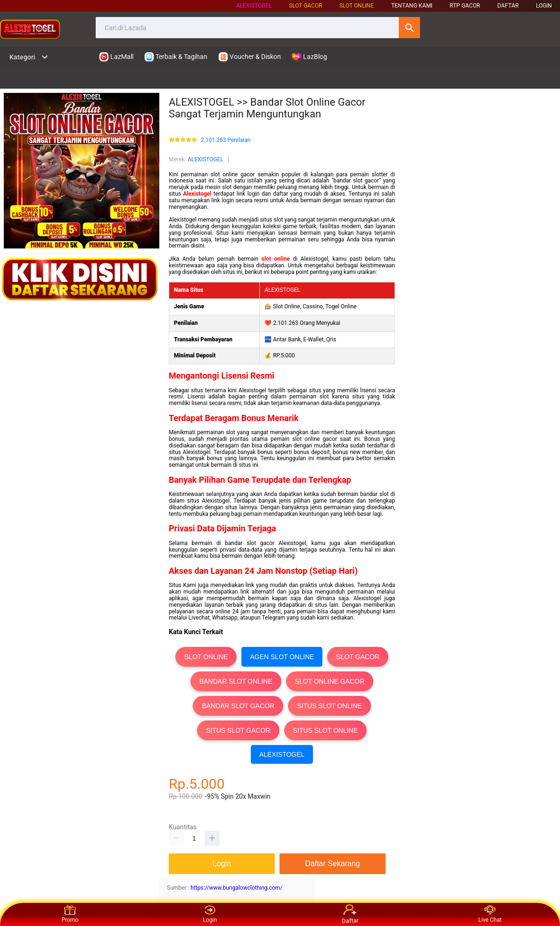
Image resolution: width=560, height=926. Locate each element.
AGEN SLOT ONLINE (282, 657)
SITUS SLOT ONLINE (329, 706)
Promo (70, 914)
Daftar (350, 914)
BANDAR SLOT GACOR (238, 706)
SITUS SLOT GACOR (238, 730)
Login (210, 914)
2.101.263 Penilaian (226, 140)
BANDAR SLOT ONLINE (236, 681)
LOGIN (544, 6)
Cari (409, 28)
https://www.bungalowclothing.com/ (236, 888)
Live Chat (490, 914)
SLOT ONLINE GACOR (330, 681)
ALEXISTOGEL (254, 6)
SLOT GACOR (358, 657)
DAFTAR (508, 6)
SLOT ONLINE (357, 6)
